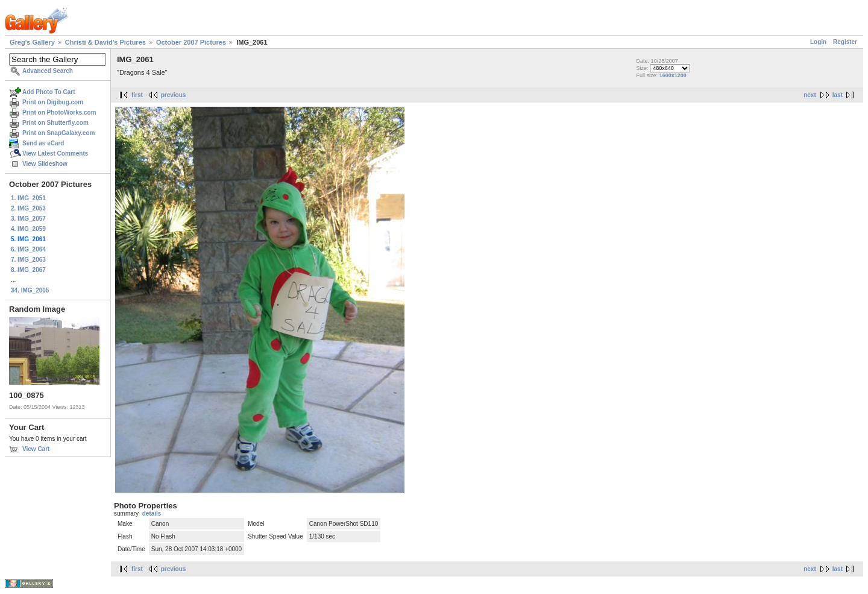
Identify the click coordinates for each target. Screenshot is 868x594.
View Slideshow (45, 164)
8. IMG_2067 (28, 270)
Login (818, 42)
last (838, 95)
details (152, 513)
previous (174, 95)
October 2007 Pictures (191, 42)
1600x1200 (673, 75)
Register (845, 42)
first (137, 95)
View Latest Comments (55, 153)
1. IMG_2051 (28, 198)
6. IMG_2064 (28, 249)
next (810, 95)
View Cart (36, 449)
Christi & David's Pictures (105, 42)
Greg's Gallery (32, 42)
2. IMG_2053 (28, 208)
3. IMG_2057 (28, 219)
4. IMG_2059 (28, 229)
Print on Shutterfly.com (55, 123)
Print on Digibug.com (53, 102)
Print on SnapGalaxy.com (58, 133)
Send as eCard (43, 143)
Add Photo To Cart (49, 92)
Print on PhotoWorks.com (59, 112)
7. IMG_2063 (28, 260)
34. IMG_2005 (30, 290)
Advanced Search (48, 71)
